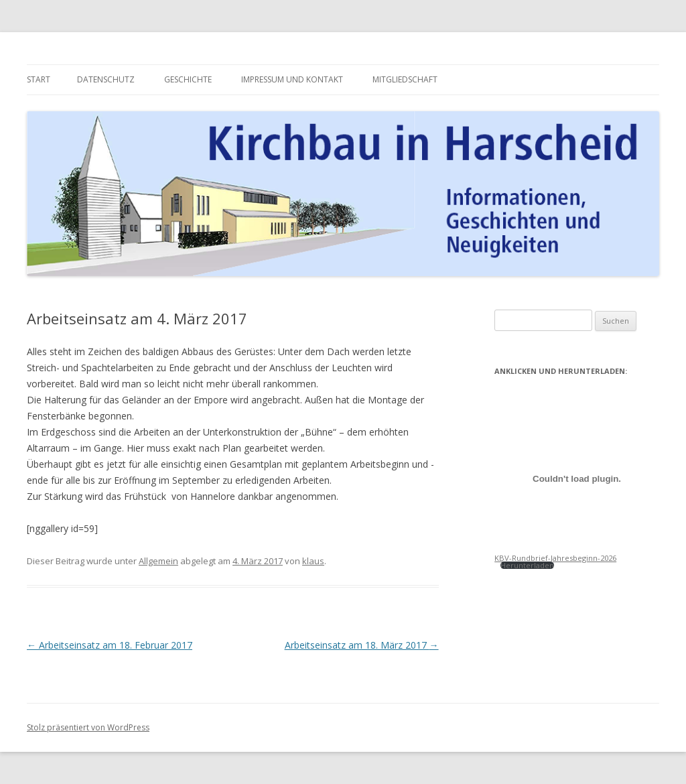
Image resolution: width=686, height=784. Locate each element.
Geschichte (188, 79)
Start (39, 79)
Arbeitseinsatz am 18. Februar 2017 (110, 645)
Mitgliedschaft (405, 79)
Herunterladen (527, 565)
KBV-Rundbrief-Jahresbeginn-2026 (555, 558)
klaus (313, 561)
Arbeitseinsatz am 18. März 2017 (362, 645)
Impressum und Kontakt (292, 79)
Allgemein (158, 561)
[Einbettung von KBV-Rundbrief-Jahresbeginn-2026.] (577, 478)
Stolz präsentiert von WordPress (88, 727)
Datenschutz (106, 79)
